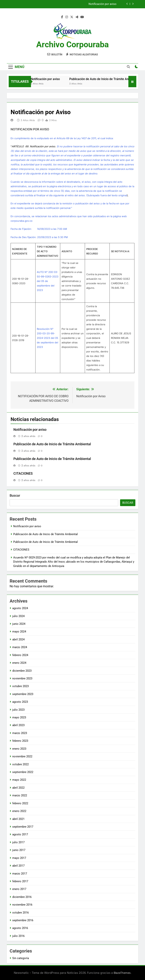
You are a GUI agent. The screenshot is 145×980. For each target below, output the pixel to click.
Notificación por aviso (103, 4)
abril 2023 (18, 725)
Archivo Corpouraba (72, 44)
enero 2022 (19, 811)
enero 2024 (19, 663)
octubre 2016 (20, 913)
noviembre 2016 (22, 905)
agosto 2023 (20, 702)
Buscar (15, 495)
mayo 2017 (19, 858)
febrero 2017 (20, 881)
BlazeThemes (122, 973)
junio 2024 (19, 624)
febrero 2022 (20, 803)
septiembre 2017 (23, 827)
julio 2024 (18, 616)
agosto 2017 (20, 834)
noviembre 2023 (22, 678)
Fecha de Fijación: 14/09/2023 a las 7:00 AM (39, 229)
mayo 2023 (19, 717)
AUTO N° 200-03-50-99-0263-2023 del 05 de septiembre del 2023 (48, 281)
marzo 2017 (20, 874)
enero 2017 (19, 889)
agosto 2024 (20, 608)
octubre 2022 (20, 764)
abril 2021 (18, 819)
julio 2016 (18, 936)
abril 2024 (18, 639)
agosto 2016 (20, 928)
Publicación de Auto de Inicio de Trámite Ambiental (109, 79)
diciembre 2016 (22, 897)
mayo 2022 (19, 780)
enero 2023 (19, 749)
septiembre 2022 (23, 772)
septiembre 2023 (23, 694)
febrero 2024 (20, 655)
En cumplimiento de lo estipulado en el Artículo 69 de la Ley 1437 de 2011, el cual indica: (62, 138)
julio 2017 (18, 842)
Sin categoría (21, 958)
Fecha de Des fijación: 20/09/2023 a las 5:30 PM (39, 237)
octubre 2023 (20, 686)
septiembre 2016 (23, 920)
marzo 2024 (20, 647)
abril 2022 (18, 788)
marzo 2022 (20, 795)
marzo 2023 (20, 733)
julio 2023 (18, 710)
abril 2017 (18, 866)
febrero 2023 (20, 741)
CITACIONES (23, 474)
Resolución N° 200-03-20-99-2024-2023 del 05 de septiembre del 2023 (47, 338)
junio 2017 (19, 850)
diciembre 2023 (22, 671)
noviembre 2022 (22, 756)
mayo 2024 (19, 632)
